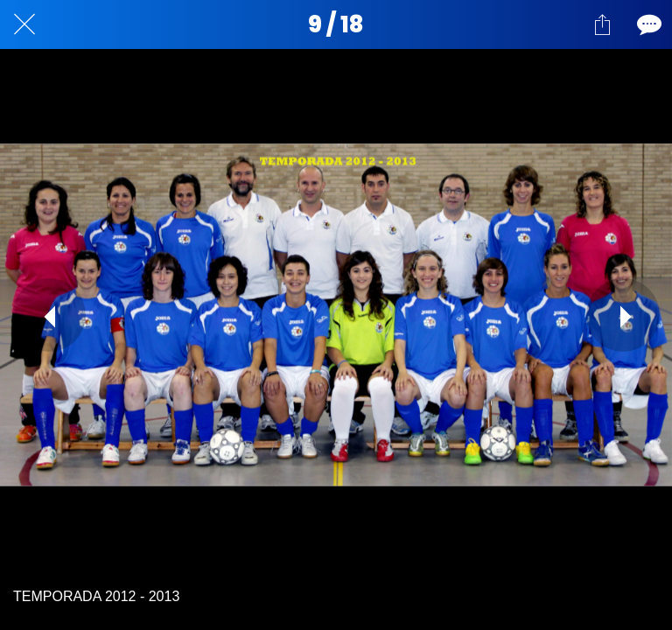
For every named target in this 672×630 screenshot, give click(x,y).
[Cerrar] (24, 24)
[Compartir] (602, 24)
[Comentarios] (647, 24)
